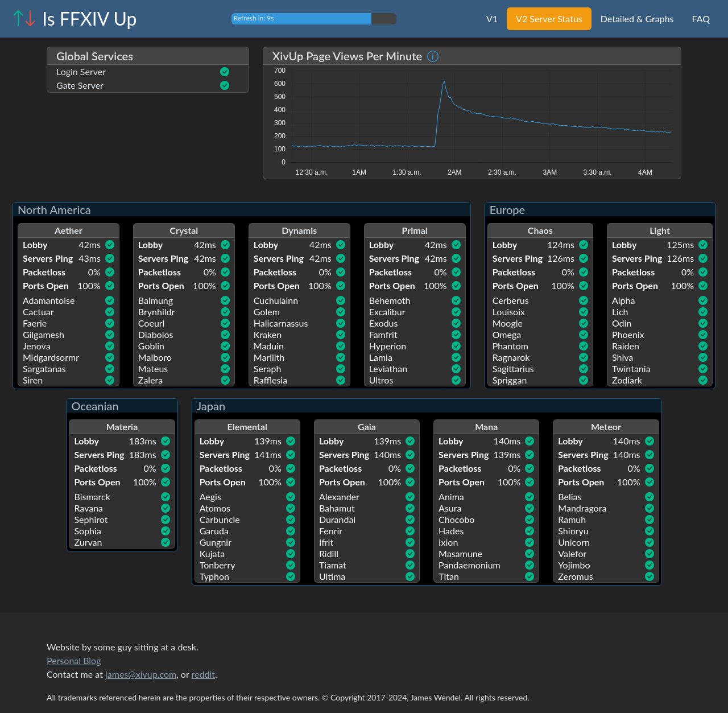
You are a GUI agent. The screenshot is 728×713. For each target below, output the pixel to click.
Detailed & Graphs (637, 18)
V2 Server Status (549, 18)
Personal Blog (74, 660)
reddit (203, 674)
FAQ (701, 18)
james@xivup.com (141, 674)
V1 (492, 18)
